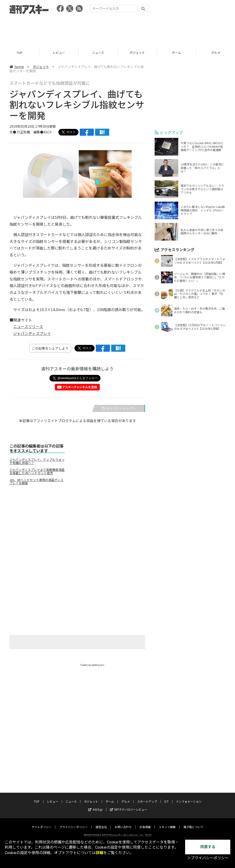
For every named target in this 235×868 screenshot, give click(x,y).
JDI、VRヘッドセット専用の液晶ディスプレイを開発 (36, 482)
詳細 (100, 853)
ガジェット (137, 53)
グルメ (126, 797)
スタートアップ (147, 797)
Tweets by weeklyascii (92, 665)
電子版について (193, 823)
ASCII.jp (95, 805)
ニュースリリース (28, 327)
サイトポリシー (42, 823)
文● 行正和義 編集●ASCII (30, 132)
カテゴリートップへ (119, 408)
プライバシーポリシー (74, 823)
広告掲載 (145, 823)
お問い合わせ (123, 823)
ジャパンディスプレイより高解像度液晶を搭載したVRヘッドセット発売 (37, 471)
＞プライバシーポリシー (208, 858)
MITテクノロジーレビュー (128, 805)
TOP (20, 53)
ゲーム (176, 53)
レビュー (59, 53)
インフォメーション (189, 797)
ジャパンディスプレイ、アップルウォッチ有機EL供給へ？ (37, 461)
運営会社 (101, 823)
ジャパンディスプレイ (32, 334)
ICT (166, 797)
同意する (208, 847)
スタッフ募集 (167, 823)
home (17, 67)
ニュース (98, 53)
